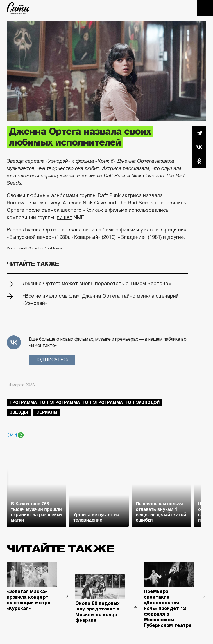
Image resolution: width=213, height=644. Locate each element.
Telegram (199, 133)
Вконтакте (199, 147)
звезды (19, 412)
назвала (72, 230)
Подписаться (52, 360)
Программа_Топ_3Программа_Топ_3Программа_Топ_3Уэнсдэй (85, 402)
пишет (64, 217)
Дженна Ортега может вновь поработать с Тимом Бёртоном (97, 284)
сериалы (47, 412)
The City (18, 8)
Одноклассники (199, 161)
